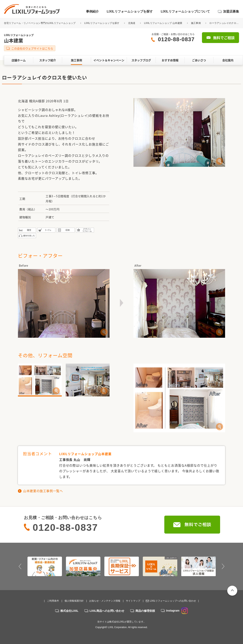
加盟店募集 (231, 11)
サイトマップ (133, 601)
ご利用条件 (53, 601)
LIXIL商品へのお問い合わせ (107, 611)
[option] (45, 566)
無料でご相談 (224, 38)
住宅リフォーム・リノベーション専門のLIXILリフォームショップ (40, 23)
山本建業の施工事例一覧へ (43, 491)
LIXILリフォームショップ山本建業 (85, 454)
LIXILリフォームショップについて (185, 11)
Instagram (177, 611)
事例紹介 (92, 11)
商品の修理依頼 (145, 611)
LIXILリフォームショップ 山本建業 (163, 23)
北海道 (132, 23)
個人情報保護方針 (74, 601)
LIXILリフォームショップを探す (130, 11)
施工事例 (196, 23)
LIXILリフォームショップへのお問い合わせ (173, 601)
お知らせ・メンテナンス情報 (105, 601)
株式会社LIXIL (69, 611)
